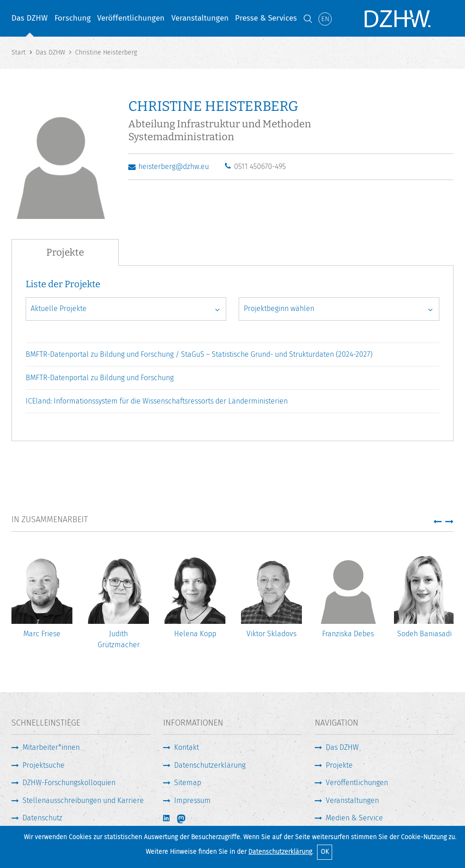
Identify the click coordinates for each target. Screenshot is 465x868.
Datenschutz (42, 818)
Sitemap (188, 783)
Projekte (339, 765)
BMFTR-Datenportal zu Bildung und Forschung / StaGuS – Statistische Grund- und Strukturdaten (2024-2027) (199, 354)
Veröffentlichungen (131, 18)
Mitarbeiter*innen (51, 747)
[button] (438, 521)
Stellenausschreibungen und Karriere (83, 800)
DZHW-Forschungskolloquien (69, 783)
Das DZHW (30, 18)
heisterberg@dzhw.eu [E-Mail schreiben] (174, 167)
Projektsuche (44, 765)
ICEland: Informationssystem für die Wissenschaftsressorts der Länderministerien (157, 401)
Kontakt (186, 747)
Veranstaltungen (200, 18)
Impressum (192, 800)
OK (325, 852)
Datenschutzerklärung (280, 852)
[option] (42, 600)
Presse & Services (266, 18)
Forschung (73, 18)
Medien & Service (354, 818)
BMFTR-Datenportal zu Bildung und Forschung (100, 378)
